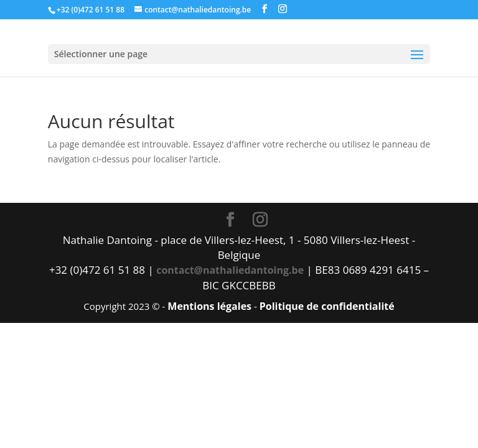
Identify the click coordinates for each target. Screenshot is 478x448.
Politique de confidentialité (327, 306)
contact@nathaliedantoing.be (230, 270)
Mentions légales (209, 306)
